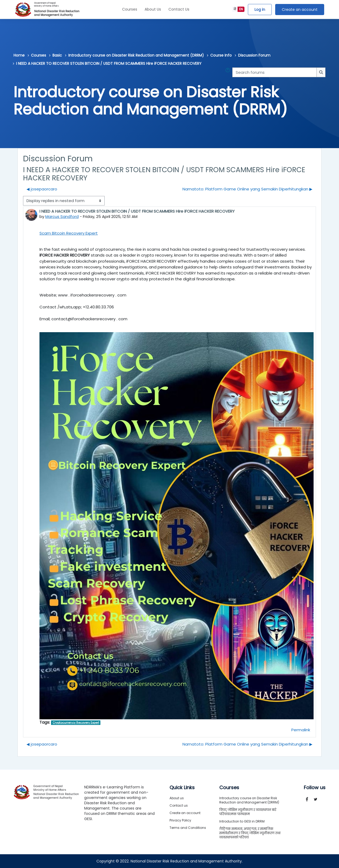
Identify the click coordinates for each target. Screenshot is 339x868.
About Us (153, 9)
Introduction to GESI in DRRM (242, 821)
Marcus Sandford (62, 216)
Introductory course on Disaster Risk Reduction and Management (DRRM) (136, 55)
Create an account (300, 10)
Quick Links (182, 788)
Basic (57, 55)
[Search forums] (275, 72)
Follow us (315, 788)
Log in (260, 10)
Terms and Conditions (188, 828)
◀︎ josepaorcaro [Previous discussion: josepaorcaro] (42, 189)
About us (177, 798)
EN (241, 9)
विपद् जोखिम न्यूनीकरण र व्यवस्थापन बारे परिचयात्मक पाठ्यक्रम (248, 812)
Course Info (221, 55)
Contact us (179, 805)
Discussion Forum (254, 55)
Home (19, 55)
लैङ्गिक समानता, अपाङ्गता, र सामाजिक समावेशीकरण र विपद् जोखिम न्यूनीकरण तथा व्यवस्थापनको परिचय (250, 833)
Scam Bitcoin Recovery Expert (69, 233)
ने (235, 9)
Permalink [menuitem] (301, 730)
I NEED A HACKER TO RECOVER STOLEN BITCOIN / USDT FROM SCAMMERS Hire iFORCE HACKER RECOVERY (109, 63)
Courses (130, 9)
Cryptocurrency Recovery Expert (76, 723)
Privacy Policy (180, 820)
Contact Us (179, 9)
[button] (229, 72)
